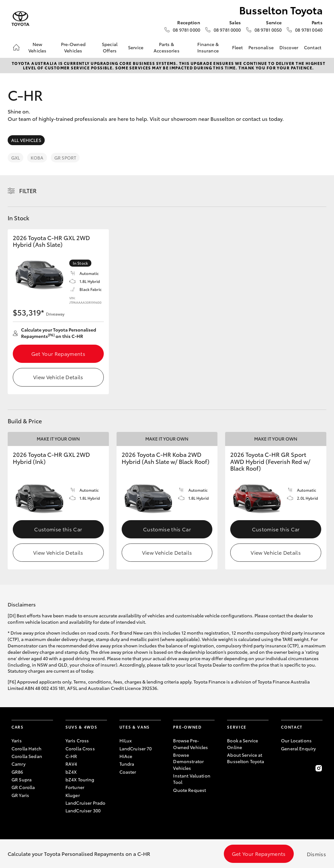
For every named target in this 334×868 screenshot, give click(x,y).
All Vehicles (26, 140)
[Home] (16, 47)
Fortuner (75, 787)
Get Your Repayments (58, 353)
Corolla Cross (80, 748)
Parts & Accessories (167, 47)
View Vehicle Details (58, 377)
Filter (28, 191)
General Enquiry (298, 748)
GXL (15, 158)
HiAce (126, 756)
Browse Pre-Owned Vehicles (190, 744)
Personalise (261, 47)
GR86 (17, 772)
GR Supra (22, 779)
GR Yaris (20, 795)
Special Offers (110, 47)
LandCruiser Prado (85, 803)
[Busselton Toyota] (20, 19)
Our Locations (296, 740)
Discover (289, 47)
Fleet (238, 47)
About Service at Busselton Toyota (246, 758)
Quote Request (190, 790)
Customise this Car (58, 529)
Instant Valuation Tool (192, 779)
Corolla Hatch (27, 748)
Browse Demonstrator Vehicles (188, 761)
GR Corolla (23, 787)
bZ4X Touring (80, 779)
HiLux (126, 740)
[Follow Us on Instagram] (319, 768)
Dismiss (316, 854)
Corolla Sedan (27, 756)
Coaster (128, 772)
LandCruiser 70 (136, 748)
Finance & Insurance (208, 47)
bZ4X (71, 772)
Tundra (127, 764)
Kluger (73, 795)
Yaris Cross (77, 740)
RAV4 (71, 764)
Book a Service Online (243, 744)
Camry (19, 764)
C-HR (71, 756)
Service (136, 47)
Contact (313, 47)
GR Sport (65, 158)
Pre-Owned (187, 727)
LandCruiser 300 (83, 810)
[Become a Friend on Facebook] (285, 768)
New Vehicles (37, 47)
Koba (37, 158)
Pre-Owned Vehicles (73, 47)
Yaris (17, 740)
